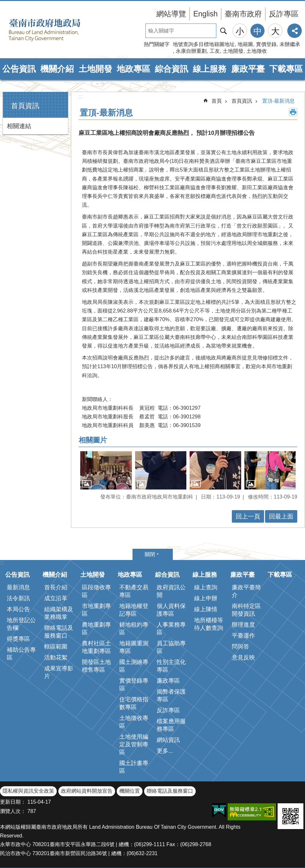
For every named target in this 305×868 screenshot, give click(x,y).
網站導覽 (171, 14)
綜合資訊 (172, 69)
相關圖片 (93, 440)
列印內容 (293, 112)
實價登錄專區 (134, 685)
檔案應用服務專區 (171, 725)
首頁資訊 (25, 106)
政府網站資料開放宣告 (87, 791)
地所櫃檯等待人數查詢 (209, 624)
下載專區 (286, 69)
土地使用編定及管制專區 (134, 744)
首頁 (217, 101)
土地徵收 (257, 51)
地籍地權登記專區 (134, 610)
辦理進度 (243, 625)
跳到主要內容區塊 (3, 3)
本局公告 (18, 609)
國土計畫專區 (134, 767)
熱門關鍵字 (157, 44)
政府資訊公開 (171, 591)
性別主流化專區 (171, 666)
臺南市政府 (243, 14)
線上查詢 (206, 587)
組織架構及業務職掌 (59, 613)
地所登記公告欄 (21, 624)
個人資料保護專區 (171, 610)
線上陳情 (206, 609)
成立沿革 (56, 598)
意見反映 (243, 658)
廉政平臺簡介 (246, 591)
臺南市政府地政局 (55, 30)
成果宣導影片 (59, 672)
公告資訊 (19, 69)
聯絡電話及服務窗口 (59, 632)
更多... (165, 751)
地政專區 (133, 69)
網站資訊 (168, 740)
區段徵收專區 (96, 591)
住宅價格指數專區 (134, 703)
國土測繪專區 (134, 666)
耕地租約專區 (134, 629)
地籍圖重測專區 (134, 647)
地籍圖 (245, 44)
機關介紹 (57, 69)
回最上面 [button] (281, 516)
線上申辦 (206, 598)
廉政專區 (168, 681)
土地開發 (233, 51)
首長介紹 (56, 587)
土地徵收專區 (134, 722)
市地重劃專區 (96, 610)
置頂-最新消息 (278, 101)
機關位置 (130, 791)
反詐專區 (284, 14)
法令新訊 (18, 598)
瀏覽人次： (13, 811)
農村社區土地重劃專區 (96, 647)
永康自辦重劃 (191, 51)
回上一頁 (248, 516)
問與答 (241, 647)
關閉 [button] (150, 554)
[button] (106, 471)
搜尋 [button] (223, 31)
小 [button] (240, 31)
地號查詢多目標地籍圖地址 (204, 44)
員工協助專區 (171, 647)
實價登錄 (266, 44)
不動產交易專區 (134, 591)
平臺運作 (243, 636)
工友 (215, 51)
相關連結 (19, 126)
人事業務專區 (171, 629)
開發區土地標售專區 (96, 666)
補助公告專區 (21, 654)
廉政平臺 (248, 69)
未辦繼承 (290, 44)
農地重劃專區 (96, 629)
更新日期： (13, 802)
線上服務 (210, 69)
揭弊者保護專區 (171, 695)
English (205, 14)
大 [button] (275, 31)
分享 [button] (295, 31)
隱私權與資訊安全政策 (28, 791)
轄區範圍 (56, 647)
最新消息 (18, 587)
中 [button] (258, 31)
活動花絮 (56, 658)
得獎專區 (18, 639)
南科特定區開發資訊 (246, 610)
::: (2, 94)
